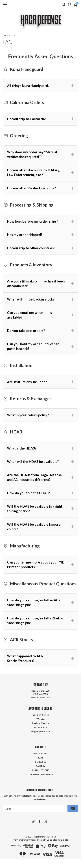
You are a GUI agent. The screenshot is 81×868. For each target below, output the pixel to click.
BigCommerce (29, 840)
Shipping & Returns (41, 731)
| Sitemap (51, 837)
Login (35, 723)
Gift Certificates (41, 715)
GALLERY (40, 766)
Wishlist (41, 719)
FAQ (14, 35)
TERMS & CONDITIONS (40, 774)
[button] (40, 86)
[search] (63, 5)
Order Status (41, 727)
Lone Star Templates (58, 840)
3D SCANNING (40, 754)
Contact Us (40, 762)
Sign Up (45, 723)
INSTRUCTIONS (41, 770)
